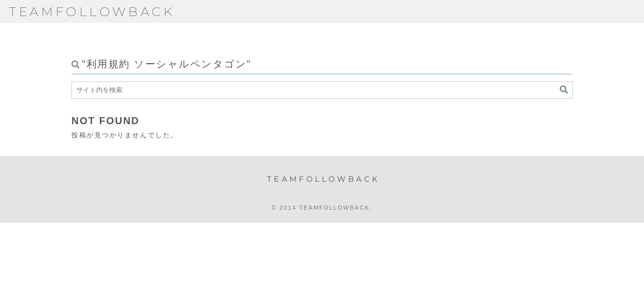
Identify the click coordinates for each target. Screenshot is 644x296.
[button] (564, 90)
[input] (322, 90)
